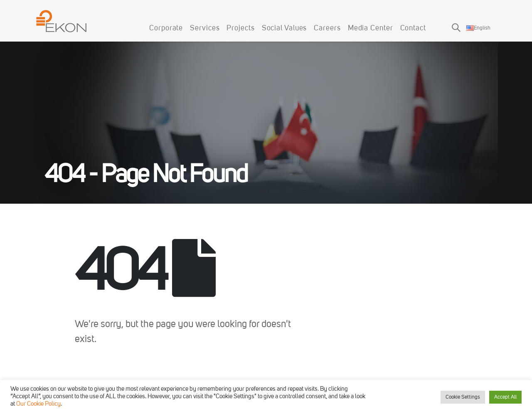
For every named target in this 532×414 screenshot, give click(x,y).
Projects (240, 28)
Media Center (371, 28)
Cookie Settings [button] (463, 397)
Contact (413, 28)
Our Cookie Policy (38, 404)
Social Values (284, 28)
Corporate (166, 28)
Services (205, 28)
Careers (327, 28)
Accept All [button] (505, 397)
